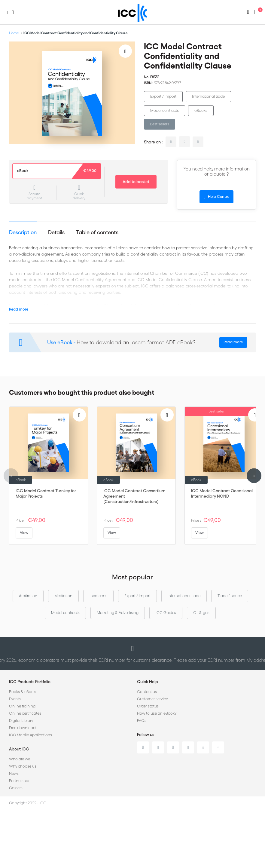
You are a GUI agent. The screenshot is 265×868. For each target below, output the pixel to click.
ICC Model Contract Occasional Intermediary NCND (222, 493)
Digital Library (21, 721)
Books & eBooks (23, 692)
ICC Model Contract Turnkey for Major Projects (46, 493)
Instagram (188, 747)
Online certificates (25, 713)
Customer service (152, 699)
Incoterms (98, 596)
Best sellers (160, 124)
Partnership (19, 781)
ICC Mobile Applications (30, 735)
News (14, 773)
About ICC (19, 749)
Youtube (203, 747)
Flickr (218, 747)
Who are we (20, 759)
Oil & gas (201, 613)
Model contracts (164, 110)
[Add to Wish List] (125, 51)
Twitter (158, 747)
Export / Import (163, 96)
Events (15, 699)
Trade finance (230, 596)
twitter (184, 142)
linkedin (171, 142)
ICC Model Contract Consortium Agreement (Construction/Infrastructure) (134, 496)
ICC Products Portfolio (30, 682)
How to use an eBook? (157, 713)
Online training (22, 706)
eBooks (201, 110)
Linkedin (143, 747)
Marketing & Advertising (118, 613)
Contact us (147, 692)
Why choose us (23, 766)
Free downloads (23, 728)
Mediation (63, 596)
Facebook (173, 747)
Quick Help (148, 682)
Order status (148, 706)
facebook (198, 142)
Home (14, 33)
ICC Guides (166, 613)
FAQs (142, 721)
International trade (208, 96)
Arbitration (28, 596)
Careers (16, 788)
